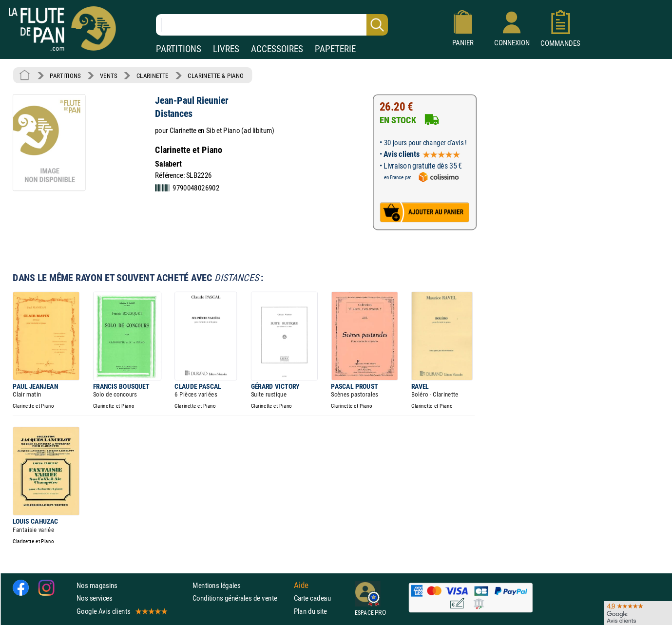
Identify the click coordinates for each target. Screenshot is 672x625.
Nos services (94, 598)
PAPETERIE (335, 49)
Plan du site (310, 611)
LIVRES (226, 49)
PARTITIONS (179, 49)
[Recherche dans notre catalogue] (272, 25)
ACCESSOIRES (277, 49)
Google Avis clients (121, 611)
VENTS (108, 76)
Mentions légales (216, 585)
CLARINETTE (153, 76)
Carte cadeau (312, 598)
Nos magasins (97, 585)
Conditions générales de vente (241, 598)
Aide (301, 586)
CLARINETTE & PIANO (216, 76)
